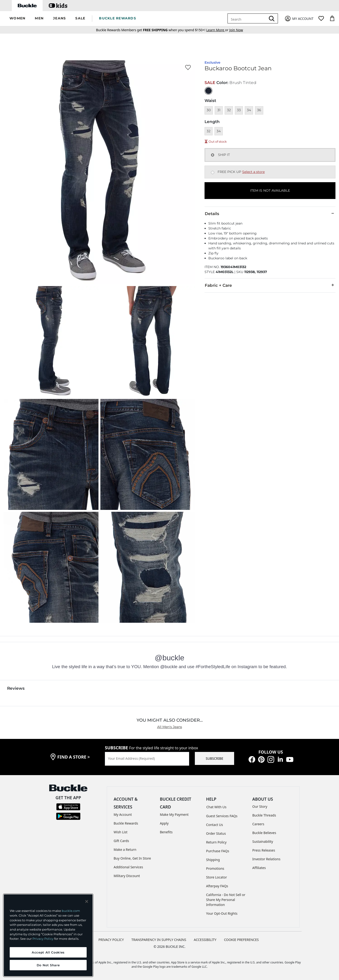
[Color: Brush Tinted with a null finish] (208, 91)
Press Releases (264, 850)
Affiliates (259, 868)
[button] (17, 19)
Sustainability (263, 841)
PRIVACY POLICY (111, 940)
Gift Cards (121, 841)
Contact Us (215, 825)
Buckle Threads (264, 815)
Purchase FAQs (218, 851)
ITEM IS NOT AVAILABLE (270, 190)
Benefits (166, 832)
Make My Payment (174, 814)
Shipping (213, 860)
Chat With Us (216, 807)
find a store (74, 757)
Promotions (215, 868)
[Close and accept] (87, 901)
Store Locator (217, 877)
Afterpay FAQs (217, 886)
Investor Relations (266, 859)
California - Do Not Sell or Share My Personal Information (226, 900)
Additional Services (128, 867)
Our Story (260, 806)
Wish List (120, 832)
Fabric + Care (270, 285)
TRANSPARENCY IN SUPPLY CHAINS (159, 940)
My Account (123, 814)
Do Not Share (48, 965)
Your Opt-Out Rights (222, 913)
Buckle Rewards (126, 823)
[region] (48, 935)
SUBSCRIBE (214, 758)
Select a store (253, 172)
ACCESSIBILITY (205, 940)
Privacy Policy (43, 939)
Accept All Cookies (48, 952)
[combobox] (248, 18)
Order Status (216, 833)
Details (270, 213)
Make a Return (125, 850)
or (218, 30)
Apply (164, 823)
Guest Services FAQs (222, 816)
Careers (258, 824)
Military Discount (127, 876)
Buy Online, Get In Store (132, 858)
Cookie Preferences (241, 940)
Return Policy (216, 842)
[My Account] (299, 19)
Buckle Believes (264, 833)
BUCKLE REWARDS (118, 18)
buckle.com (71, 911)
